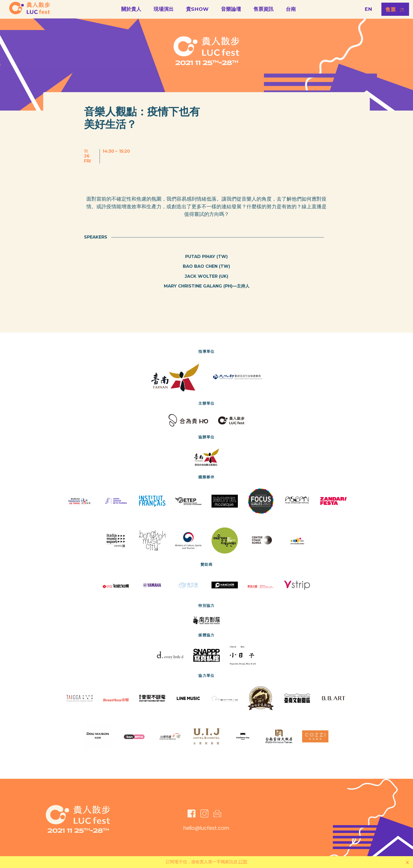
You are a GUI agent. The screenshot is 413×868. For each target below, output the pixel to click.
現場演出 (164, 9)
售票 (391, 10)
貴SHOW (197, 9)
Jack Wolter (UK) (206, 276)
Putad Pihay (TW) (206, 257)
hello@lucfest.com (206, 828)
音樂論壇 (231, 9)
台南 (291, 9)
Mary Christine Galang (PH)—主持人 (207, 286)
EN (368, 9)
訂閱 (243, 862)
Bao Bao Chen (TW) (206, 266)
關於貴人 (131, 9)
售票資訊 (263, 9)
